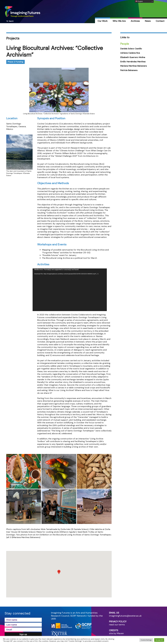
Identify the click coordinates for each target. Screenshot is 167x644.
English (139, 1)
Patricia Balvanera (129, 70)
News (148, 21)
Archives (135, 21)
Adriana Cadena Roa (130, 53)
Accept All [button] (159, 640)
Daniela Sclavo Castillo (131, 49)
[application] (70, 290)
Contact (160, 21)
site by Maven (116, 633)
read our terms (117, 625)
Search (10, 21)
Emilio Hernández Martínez (133, 62)
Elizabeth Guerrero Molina (133, 57)
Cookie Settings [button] (146, 640)
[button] (59, 572)
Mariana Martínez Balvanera (133, 66)
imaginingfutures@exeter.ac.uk (125, 616)
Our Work (103, 21)
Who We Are (119, 21)
